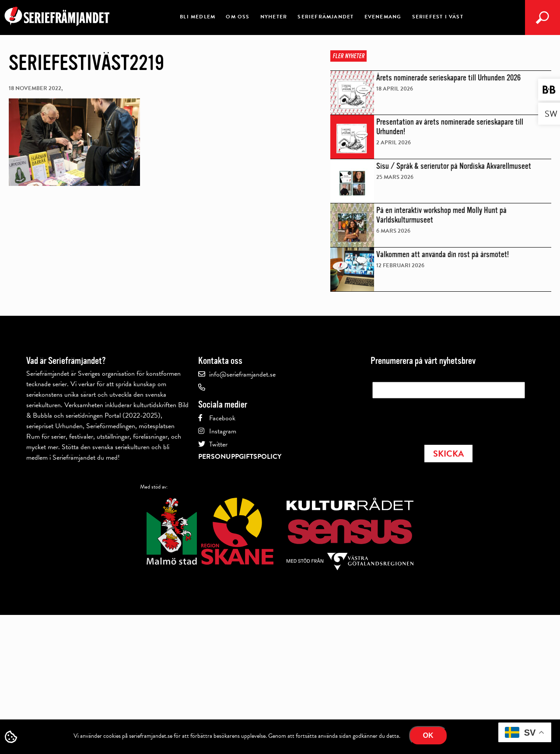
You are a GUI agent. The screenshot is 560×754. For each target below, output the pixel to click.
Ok (428, 735)
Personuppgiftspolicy (240, 457)
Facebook (222, 418)
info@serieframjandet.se (242, 374)
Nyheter (274, 17)
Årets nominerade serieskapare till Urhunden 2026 (448, 78)
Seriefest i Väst (438, 17)
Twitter (218, 444)
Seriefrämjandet (325, 17)
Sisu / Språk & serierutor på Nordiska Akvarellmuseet (454, 166)
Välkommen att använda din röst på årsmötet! (443, 255)
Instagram (223, 431)
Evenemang (383, 17)
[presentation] (439, 419)
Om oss (238, 17)
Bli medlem (198, 17)
